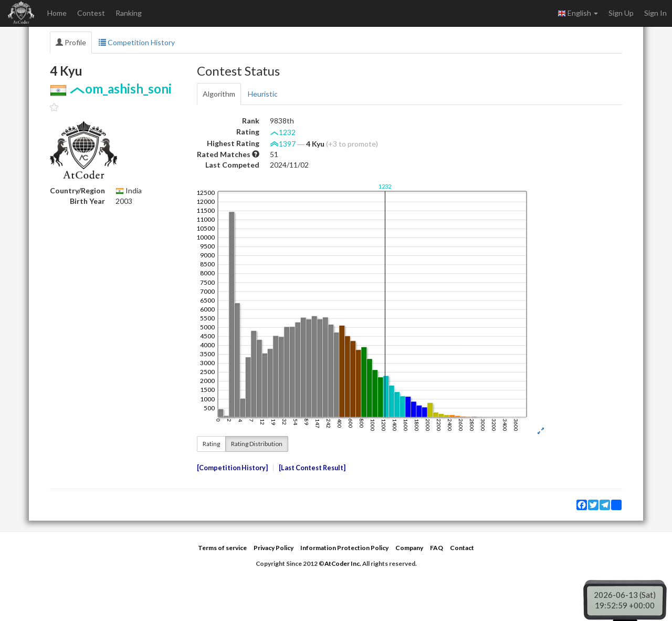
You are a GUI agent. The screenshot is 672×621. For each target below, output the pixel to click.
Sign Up (621, 13)
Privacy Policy (274, 548)
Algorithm (219, 94)
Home (57, 13)
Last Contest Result (312, 468)
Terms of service (222, 548)
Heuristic (263, 94)
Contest (91, 13)
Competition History (137, 42)
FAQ (437, 548)
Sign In (655, 13)
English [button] (578, 13)
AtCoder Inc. (343, 563)
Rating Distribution (257, 444)
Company (409, 548)
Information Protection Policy (344, 548)
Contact (462, 548)
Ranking (129, 13)
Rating (211, 444)
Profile (71, 42)
